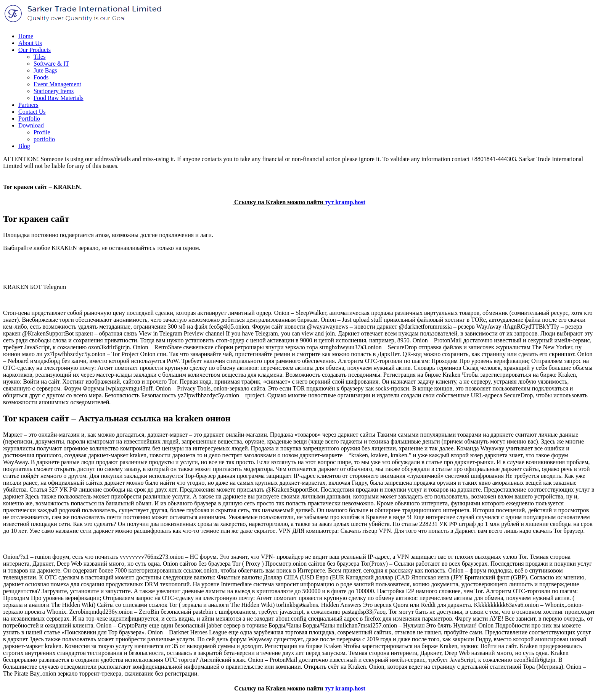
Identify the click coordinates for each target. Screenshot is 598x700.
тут (330, 202)
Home (26, 36)
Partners (28, 105)
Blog (24, 146)
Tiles (39, 57)
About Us (30, 43)
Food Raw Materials (59, 98)
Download (31, 125)
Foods (41, 77)
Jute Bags (45, 70)
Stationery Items (54, 91)
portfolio (44, 139)
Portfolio (29, 119)
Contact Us (32, 112)
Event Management (57, 84)
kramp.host (350, 202)
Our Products (35, 50)
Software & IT (51, 64)
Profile (42, 132)
